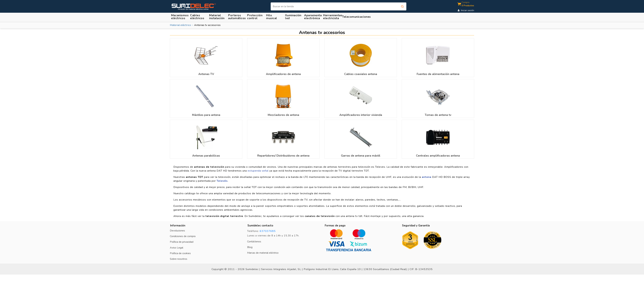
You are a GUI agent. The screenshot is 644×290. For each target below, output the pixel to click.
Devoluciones (177, 231)
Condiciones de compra (183, 236)
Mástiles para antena (206, 115)
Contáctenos (254, 242)
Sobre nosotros (179, 259)
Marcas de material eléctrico (263, 253)
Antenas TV (206, 74)
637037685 (268, 231)
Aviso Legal (177, 248)
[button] (217, 17)
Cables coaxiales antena (361, 74)
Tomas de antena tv (438, 115)
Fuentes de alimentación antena (438, 74)
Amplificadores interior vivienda (361, 115)
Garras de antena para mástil (361, 156)
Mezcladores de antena (283, 115)
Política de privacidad (182, 242)
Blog (250, 247)
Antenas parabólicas (206, 156)
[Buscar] (339, 6)
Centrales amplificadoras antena (438, 156)
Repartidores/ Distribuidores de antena (283, 156)
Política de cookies (180, 253)
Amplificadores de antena (283, 74)
